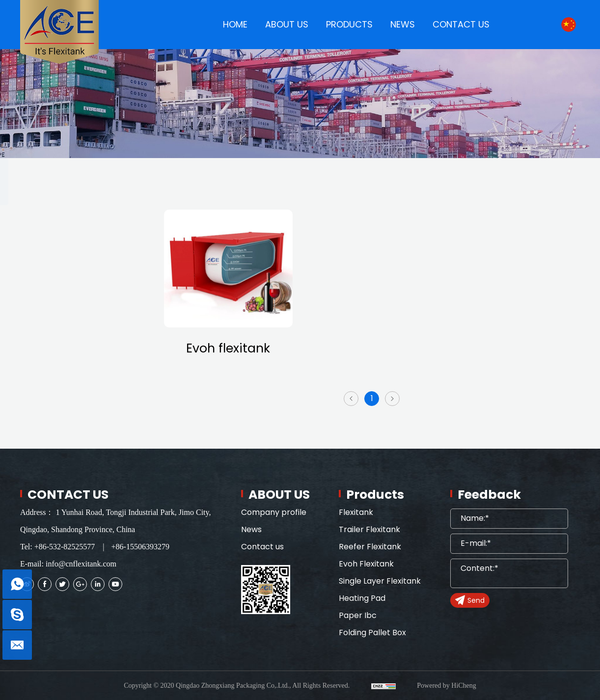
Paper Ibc (53, 403)
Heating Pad (59, 373)
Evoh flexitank (228, 348)
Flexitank (51, 221)
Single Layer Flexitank (78, 342)
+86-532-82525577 (65, 547)
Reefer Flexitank (67, 282)
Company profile (274, 512)
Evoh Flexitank (63, 312)
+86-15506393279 (140, 547)
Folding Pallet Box (70, 433)
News (251, 529)
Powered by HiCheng (447, 686)
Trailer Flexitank (66, 252)
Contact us (262, 547)
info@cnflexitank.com (81, 564)
